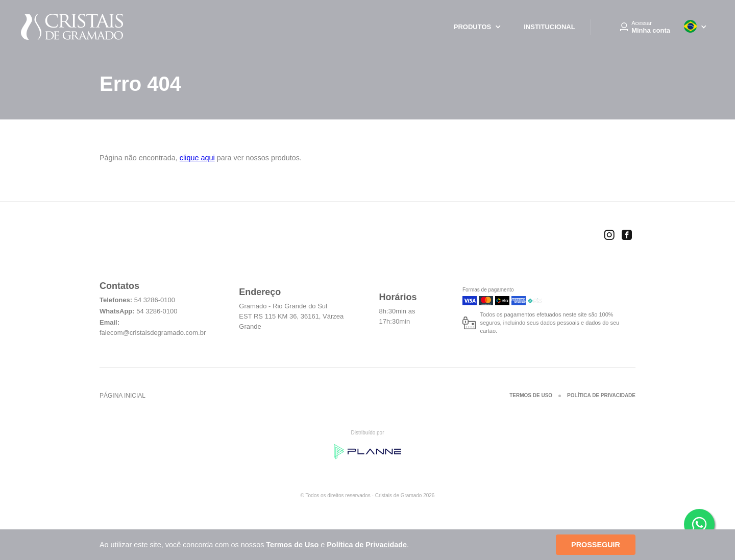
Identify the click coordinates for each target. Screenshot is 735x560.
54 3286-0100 (155, 300)
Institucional (549, 27)
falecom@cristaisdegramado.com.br (153, 333)
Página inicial (122, 396)
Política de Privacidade (601, 395)
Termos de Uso (531, 395)
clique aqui (197, 158)
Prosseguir (596, 545)
